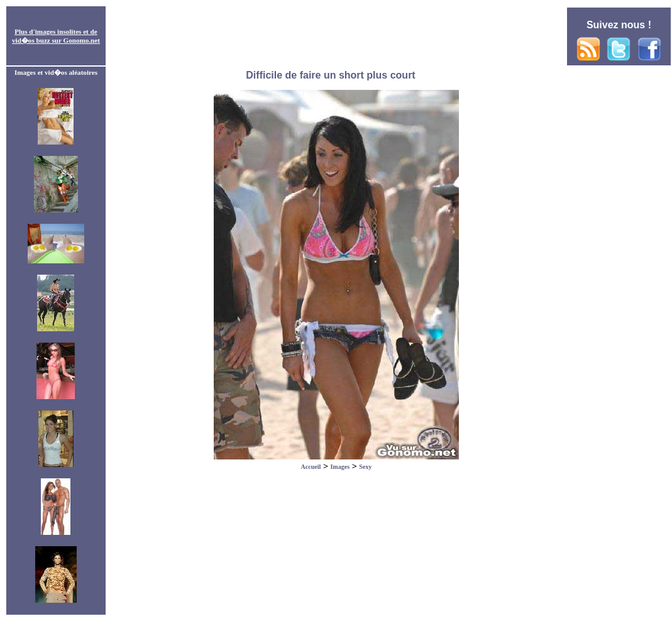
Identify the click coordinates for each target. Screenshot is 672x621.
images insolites (58, 31)
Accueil (311, 467)
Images (340, 467)
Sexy (365, 467)
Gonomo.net (82, 40)
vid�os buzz (31, 40)
